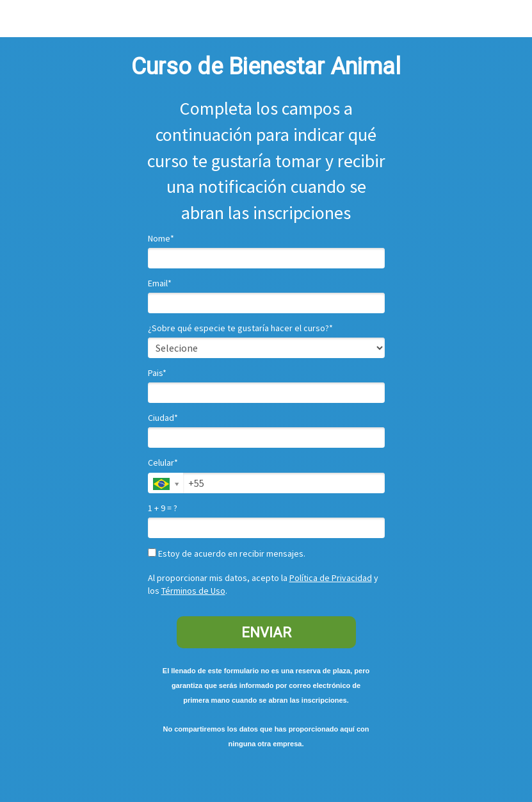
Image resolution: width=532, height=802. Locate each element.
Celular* (163, 463)
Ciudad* (163, 418)
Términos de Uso (193, 591)
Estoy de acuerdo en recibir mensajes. (227, 554)
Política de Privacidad (331, 578)
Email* (160, 283)
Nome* (161, 239)
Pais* (157, 373)
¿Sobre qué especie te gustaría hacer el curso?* (240, 328)
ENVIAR (266, 633)
